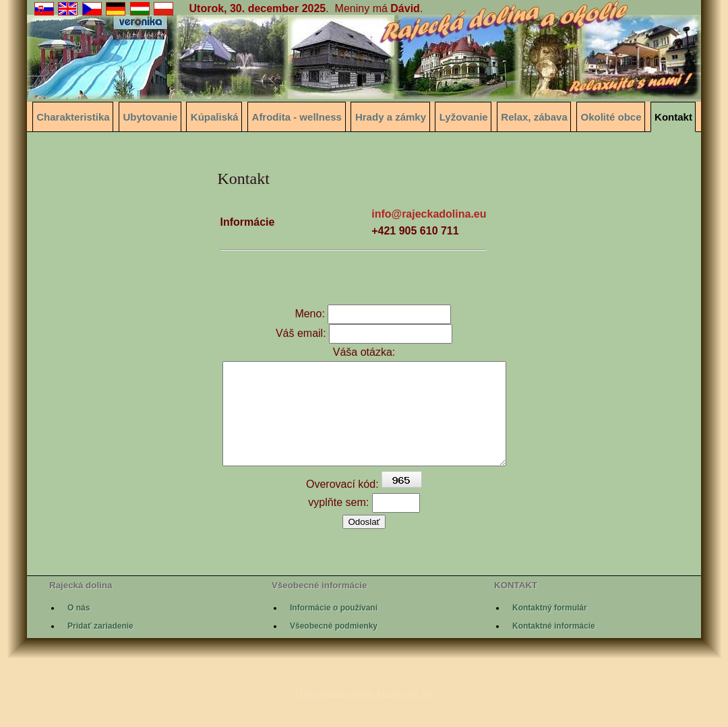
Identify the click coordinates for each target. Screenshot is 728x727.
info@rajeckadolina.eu (429, 214)
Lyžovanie (464, 117)
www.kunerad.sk (391, 715)
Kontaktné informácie (554, 646)
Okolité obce (611, 117)
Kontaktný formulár (550, 628)
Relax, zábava (534, 117)
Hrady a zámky (391, 117)
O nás (79, 628)
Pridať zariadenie (100, 646)
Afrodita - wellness (297, 117)
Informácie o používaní (334, 628)
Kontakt (673, 117)
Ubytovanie (150, 117)
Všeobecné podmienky (334, 646)
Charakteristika (73, 117)
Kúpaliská (215, 117)
